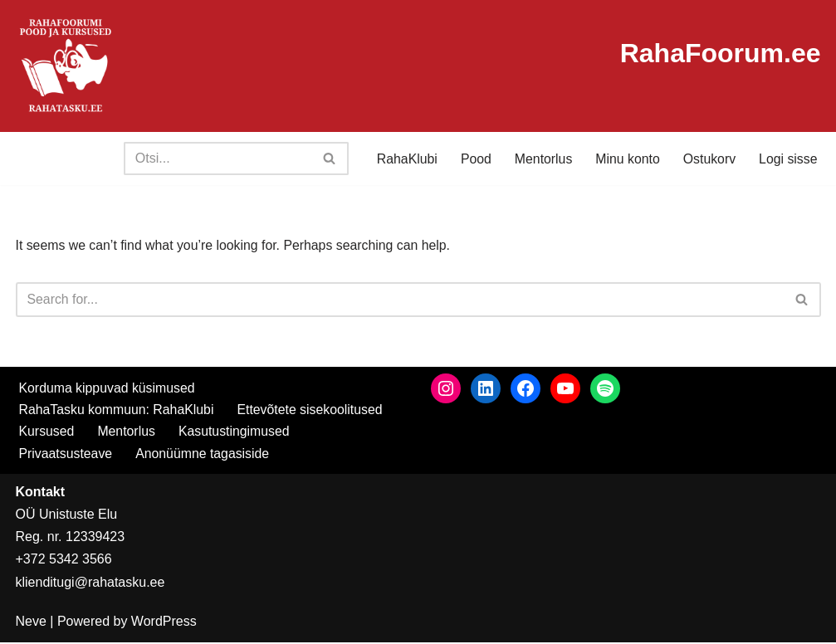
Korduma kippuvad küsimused (108, 389)
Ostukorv (708, 159)
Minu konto (626, 159)
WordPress (164, 623)
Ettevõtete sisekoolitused (313, 410)
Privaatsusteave (66, 454)
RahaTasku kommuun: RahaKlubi (117, 410)
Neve (31, 623)
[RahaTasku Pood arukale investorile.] (66, 66)
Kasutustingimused (235, 433)
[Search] (214, 159)
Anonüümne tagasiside (204, 454)
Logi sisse (787, 159)
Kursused (47, 433)
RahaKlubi (404, 159)
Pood (473, 159)
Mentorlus (541, 159)
